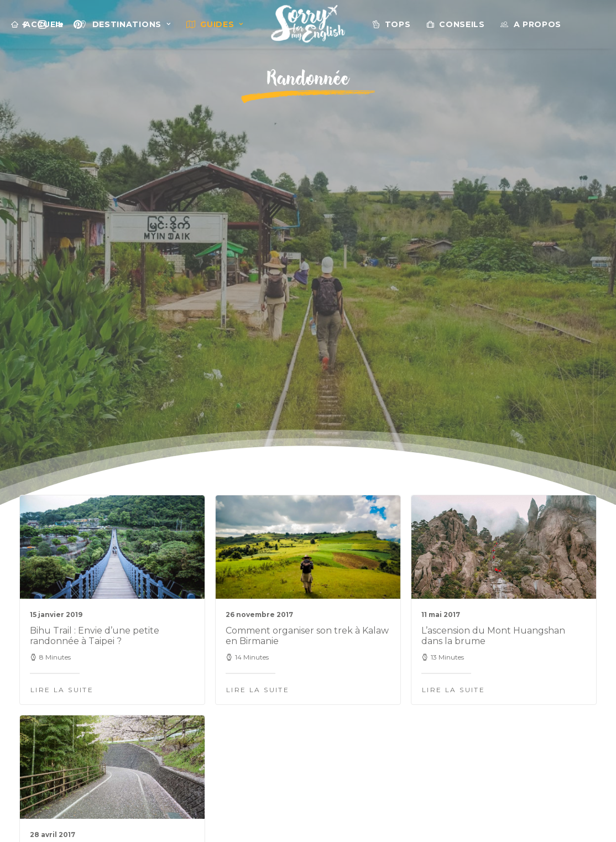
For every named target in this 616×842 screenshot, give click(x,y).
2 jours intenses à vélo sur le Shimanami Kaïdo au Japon (92, 605)
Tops (398, 24)
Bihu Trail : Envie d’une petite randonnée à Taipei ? (95, 370)
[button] (112, 281)
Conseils (462, 24)
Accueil (44, 24)
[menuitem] (37, 24)
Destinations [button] (132, 24)
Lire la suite (62, 424)
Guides (222, 24)
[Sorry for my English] (308, 24)
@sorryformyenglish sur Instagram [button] (308, 726)
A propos (538, 24)
